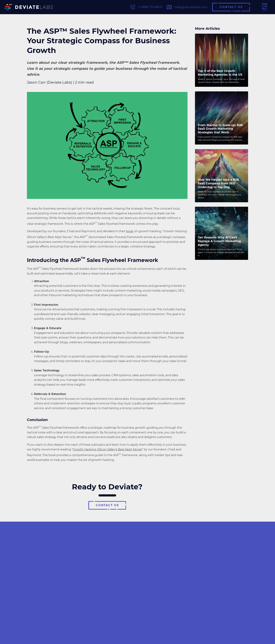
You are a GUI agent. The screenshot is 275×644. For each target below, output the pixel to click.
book (130, 231)
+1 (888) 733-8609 (146, 7)
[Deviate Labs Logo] (29, 7)
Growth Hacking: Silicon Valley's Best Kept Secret (107, 449)
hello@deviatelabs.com (187, 7)
